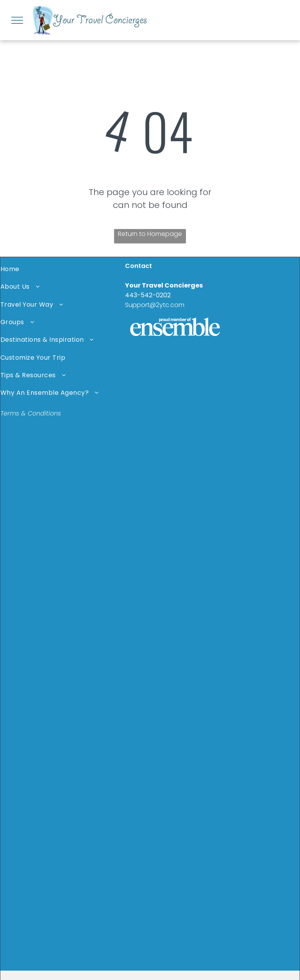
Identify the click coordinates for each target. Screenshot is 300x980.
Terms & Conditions (31, 413)
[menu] (17, 20)
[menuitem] (63, 269)
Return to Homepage (150, 234)
